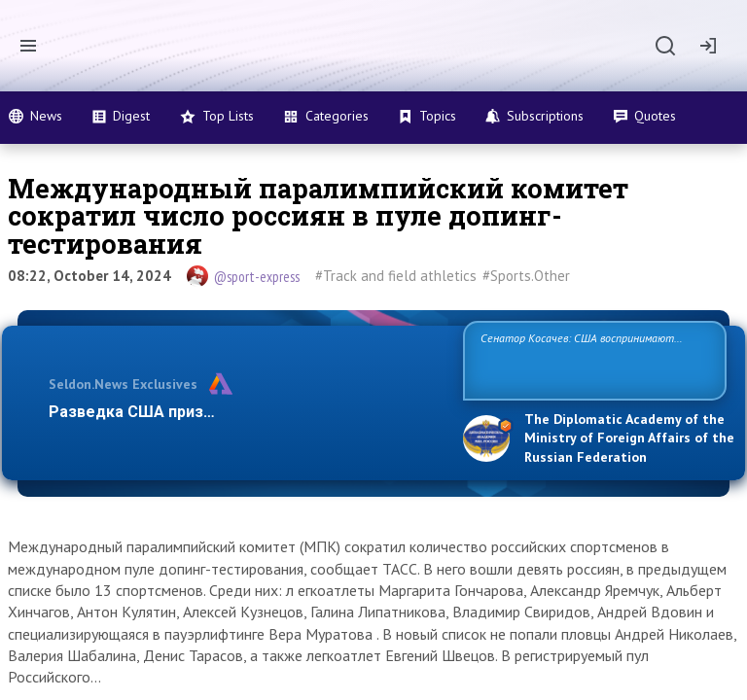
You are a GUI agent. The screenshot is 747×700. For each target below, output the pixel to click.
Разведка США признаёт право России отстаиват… (245, 412)
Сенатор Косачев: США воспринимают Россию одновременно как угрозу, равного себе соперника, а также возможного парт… (592, 359)
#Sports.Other (526, 276)
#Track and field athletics (396, 276)
